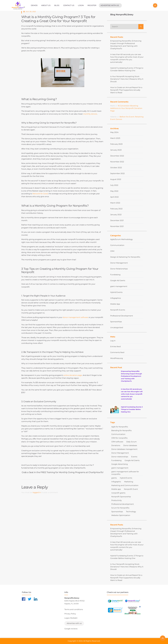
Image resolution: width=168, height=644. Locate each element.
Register (92, 5)
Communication (117, 245)
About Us (46, 5)
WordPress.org (117, 358)
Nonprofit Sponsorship (121, 497)
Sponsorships (116, 322)
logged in (37, 492)
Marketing (129, 482)
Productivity (117, 500)
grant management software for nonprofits (125, 473)
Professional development (123, 504)
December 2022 (117, 156)
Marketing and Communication (125, 485)
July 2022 (114, 185)
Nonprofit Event (131, 489)
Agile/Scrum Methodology (121, 239)
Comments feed (117, 352)
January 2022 (116, 215)
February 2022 (116, 209)
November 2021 (117, 226)
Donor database (130, 445)
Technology (131, 512)
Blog (57, 5)
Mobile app (116, 489)
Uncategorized (117, 328)
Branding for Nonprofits (121, 430)
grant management (119, 286)
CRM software (117, 442)
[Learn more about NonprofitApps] (133, 601)
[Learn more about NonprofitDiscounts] (115, 610)
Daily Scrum (131, 442)
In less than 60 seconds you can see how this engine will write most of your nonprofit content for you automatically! (127, 58)
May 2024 (114, 132)
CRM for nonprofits (119, 438)
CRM (112, 251)
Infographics (116, 298)
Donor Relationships (119, 269)
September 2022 (117, 173)
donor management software (75, 317)
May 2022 (114, 191)
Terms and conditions (74, 609)
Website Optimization (121, 515)
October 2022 (116, 168)
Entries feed (115, 347)
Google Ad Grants (118, 280)
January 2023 (116, 150)
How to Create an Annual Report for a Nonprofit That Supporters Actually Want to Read (126, 90)
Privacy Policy (70, 614)
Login (81, 5)
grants (114, 478)
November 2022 (117, 162)
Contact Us (69, 5)
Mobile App (115, 304)
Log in (113, 341)
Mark (112, 106)
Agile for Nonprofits (120, 427)
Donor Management (119, 263)
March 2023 (115, 138)
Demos (34, 5)
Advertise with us (110, 5)
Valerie (113, 117)
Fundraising (115, 275)
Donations (116, 445)
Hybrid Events (116, 292)
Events (134, 457)
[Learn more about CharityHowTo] (115, 601)
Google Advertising (120, 464)
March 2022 (115, 203)
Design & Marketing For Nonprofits (125, 257)
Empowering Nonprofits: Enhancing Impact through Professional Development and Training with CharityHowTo (126, 45)
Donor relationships (120, 457)
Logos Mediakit (71, 618)
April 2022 (114, 197)
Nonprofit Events (118, 310)
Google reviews (71, 629)
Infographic (116, 482)
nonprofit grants (118, 493)
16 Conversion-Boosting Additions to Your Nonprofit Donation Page (126, 108)
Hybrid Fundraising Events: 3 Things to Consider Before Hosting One (127, 69)
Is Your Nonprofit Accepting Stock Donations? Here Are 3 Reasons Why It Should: (127, 79)
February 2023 (116, 144)
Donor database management (124, 449)
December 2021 (117, 220)
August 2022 (116, 179)
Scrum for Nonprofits (120, 508)
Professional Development (122, 316)
